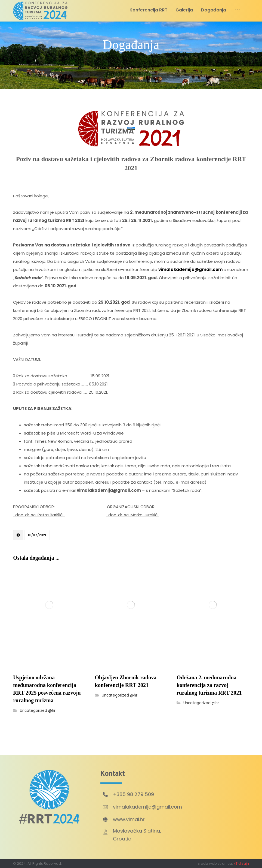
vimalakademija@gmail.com (190, 269)
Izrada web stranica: (215, 864)
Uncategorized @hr (38, 711)
